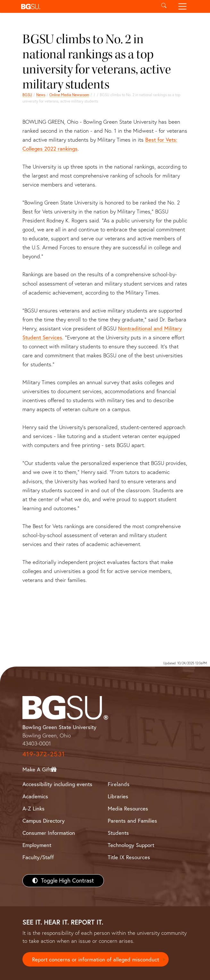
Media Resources (128, 808)
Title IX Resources (129, 857)
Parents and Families (132, 821)
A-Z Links (34, 808)
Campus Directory (44, 821)
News (41, 95)
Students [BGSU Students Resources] (118, 833)
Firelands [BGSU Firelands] (119, 784)
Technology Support (131, 845)
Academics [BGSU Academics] (35, 796)
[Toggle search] (164, 6)
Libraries (118, 796)
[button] (87, 6)
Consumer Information (49, 833)
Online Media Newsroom (69, 95)
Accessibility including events (57, 784)
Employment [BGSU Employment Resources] (37, 845)
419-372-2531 (44, 754)
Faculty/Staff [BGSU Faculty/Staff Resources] (38, 857)
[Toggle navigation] (182, 6)
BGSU (27, 95)
